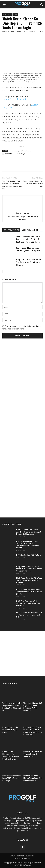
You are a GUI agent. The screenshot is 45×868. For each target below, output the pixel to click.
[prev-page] (4, 271)
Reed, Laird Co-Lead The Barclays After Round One (33, 184)
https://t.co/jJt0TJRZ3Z (15, 99)
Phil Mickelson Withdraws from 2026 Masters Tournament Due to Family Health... (27, 545)
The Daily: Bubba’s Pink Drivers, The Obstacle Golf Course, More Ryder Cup (12, 185)
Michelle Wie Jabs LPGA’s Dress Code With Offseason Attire (33, 778)
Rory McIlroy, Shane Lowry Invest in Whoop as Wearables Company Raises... (29, 569)
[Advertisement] (20, 385)
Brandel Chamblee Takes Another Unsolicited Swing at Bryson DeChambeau (29, 532)
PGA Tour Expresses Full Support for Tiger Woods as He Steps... (28, 603)
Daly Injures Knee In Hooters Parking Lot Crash (10, 730)
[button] (4, 5)
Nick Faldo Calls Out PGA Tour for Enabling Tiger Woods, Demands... (29, 580)
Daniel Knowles (15, 32)
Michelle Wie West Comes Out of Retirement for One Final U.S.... (29, 615)
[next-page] (8, 271)
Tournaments (7, 14)
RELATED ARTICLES (11, 230)
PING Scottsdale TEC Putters (28, 555)
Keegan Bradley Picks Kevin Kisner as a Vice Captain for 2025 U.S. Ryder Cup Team (28, 239)
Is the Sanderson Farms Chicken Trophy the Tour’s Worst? (33, 754)
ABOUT (12, 856)
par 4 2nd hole (8, 154)
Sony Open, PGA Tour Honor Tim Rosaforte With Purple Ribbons (29, 262)
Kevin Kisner (27, 151)
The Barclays (20, 154)
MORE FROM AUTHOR (30, 230)
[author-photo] (23, 210)
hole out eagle (15, 151)
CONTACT (20, 856)
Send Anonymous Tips (23, 858)
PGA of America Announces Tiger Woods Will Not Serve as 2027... (29, 592)
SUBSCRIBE (30, 856)
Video (15, 14)
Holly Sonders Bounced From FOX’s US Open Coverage (12, 778)
